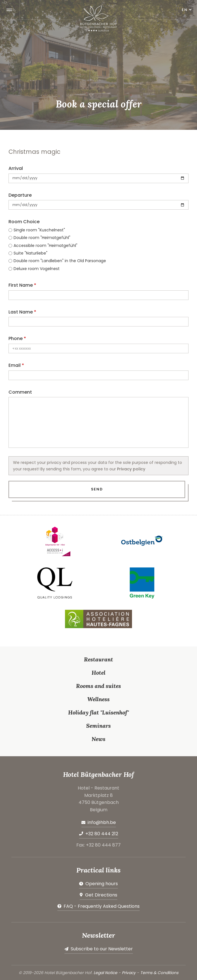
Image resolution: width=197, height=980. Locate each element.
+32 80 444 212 (102, 834)
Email (15, 365)
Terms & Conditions (159, 973)
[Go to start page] (99, 19)
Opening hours (102, 884)
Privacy (129, 973)
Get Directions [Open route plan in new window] (101, 895)
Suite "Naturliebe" (31, 253)
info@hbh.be (102, 822)
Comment (20, 392)
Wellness (98, 699)
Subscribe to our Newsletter (102, 949)
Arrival (16, 168)
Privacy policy (131, 469)
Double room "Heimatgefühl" (42, 238)
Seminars (98, 726)
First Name (21, 285)
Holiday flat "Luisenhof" (98, 712)
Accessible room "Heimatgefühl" (46, 245)
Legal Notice (105, 973)
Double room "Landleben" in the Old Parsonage (60, 261)
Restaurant (98, 659)
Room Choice (24, 222)
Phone (16, 338)
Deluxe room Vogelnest (37, 269)
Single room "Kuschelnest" (39, 230)
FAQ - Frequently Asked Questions (102, 906)
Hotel (98, 673)
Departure (20, 195)
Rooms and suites (98, 686)
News (98, 739)
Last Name (21, 312)
